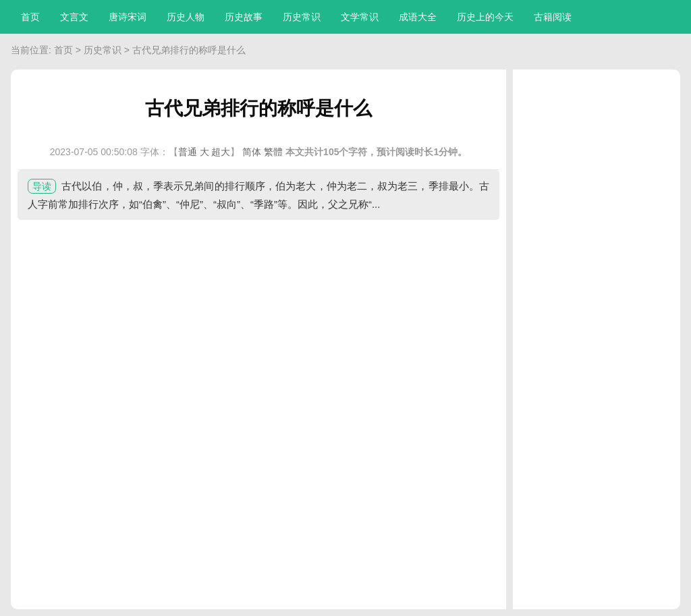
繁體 (273, 152)
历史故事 (244, 17)
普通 (188, 152)
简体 (252, 152)
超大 (221, 152)
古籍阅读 (553, 17)
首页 (30, 17)
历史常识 (302, 17)
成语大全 (418, 17)
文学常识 (360, 17)
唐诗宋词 (128, 17)
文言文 (74, 17)
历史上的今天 (485, 17)
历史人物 (186, 17)
